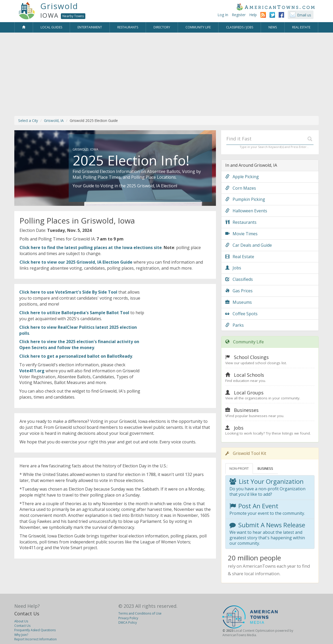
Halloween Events (246, 211)
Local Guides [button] (51, 27)
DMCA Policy (128, 623)
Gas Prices (239, 291)
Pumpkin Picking (245, 199)
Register (239, 15)
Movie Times (241, 234)
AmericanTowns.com (276, 7)
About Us (21, 621)
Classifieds (239, 279)
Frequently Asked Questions (35, 630)
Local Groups (249, 393)
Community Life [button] (198, 27)
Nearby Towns (73, 16)
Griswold (59, 6)
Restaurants (241, 222)
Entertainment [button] (90, 27)
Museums (239, 302)
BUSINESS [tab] (265, 468)
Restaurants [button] (128, 27)
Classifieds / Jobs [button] (240, 27)
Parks (235, 325)
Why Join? (21, 635)
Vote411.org (32, 371)
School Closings (251, 357)
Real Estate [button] (301, 27)
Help (253, 15)
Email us (304, 15)
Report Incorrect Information (36, 639)
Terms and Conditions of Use (140, 613)
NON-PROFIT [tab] (239, 468)
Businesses (246, 410)
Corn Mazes (241, 188)
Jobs (233, 268)
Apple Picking (242, 177)
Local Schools (249, 375)
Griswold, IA (54, 120)
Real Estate (240, 257)
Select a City (28, 120)
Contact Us (27, 614)
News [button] (273, 27)
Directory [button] (162, 27)
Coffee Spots (241, 314)
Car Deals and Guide (249, 245)
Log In (223, 15)
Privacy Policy (128, 618)
